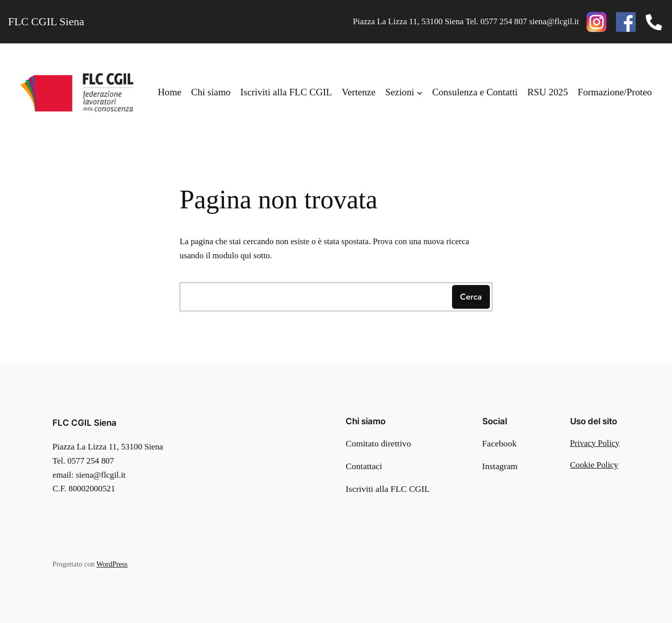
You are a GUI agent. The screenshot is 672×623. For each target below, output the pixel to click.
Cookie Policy (594, 465)
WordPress (112, 564)
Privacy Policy (595, 443)
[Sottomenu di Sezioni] (420, 92)
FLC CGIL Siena (85, 423)
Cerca (471, 297)
